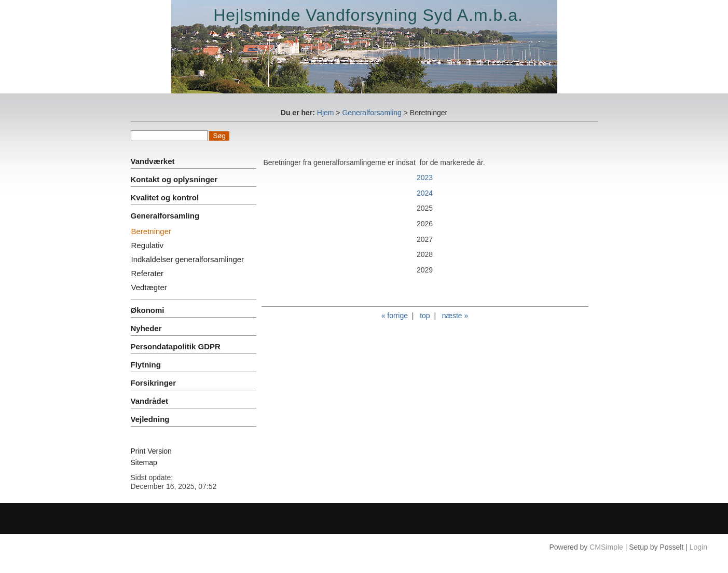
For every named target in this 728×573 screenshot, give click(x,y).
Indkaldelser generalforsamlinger (188, 259)
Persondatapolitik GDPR (176, 346)
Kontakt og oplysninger (174, 179)
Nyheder (146, 328)
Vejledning (150, 419)
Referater (148, 273)
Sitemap (144, 462)
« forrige (395, 316)
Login (698, 547)
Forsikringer (154, 383)
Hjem (326, 113)
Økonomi (148, 310)
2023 (425, 178)
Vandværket (153, 161)
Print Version (151, 451)
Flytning (146, 365)
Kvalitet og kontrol (165, 197)
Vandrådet (150, 401)
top (425, 316)
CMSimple (606, 547)
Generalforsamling (372, 113)
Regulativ (148, 245)
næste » (455, 316)
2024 (425, 193)
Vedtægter (149, 287)
